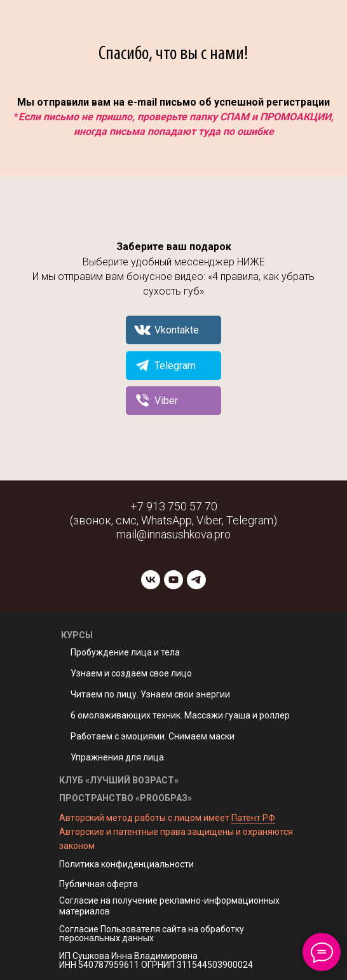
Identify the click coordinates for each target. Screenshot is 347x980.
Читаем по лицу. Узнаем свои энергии (150, 694)
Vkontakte (177, 330)
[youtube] (173, 580)
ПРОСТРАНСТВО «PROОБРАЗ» (126, 798)
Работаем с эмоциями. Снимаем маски (153, 736)
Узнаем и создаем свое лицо (131, 673)
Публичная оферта (99, 884)
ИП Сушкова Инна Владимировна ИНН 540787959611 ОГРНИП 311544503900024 (156, 960)
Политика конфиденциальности (126, 864)
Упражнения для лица (117, 757)
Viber (166, 401)
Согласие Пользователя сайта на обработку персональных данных (152, 934)
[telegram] (196, 580)
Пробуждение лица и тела (125, 652)
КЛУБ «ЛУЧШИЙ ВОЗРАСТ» (119, 780)
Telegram (175, 366)
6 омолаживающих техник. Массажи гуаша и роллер (180, 715)
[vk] (151, 580)
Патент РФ (253, 818)
